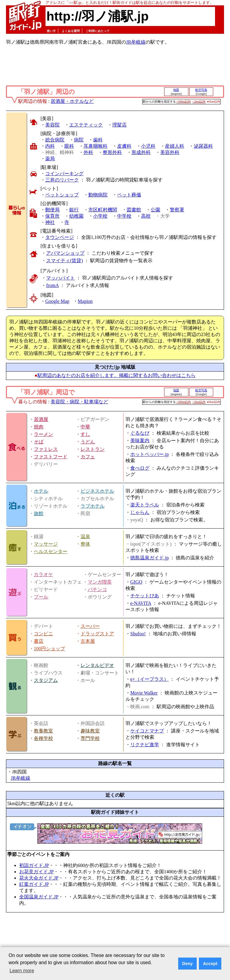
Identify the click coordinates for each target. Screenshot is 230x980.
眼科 (69, 146)
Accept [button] (210, 964)
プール (41, 597)
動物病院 (98, 195)
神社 (50, 222)
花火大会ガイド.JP (39, 878)
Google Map (57, 301)
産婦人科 (175, 146)
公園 (155, 210)
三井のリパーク (62, 180)
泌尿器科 (203, 146)
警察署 (177, 210)
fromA (52, 285)
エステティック (86, 125)
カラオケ (43, 574)
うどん (88, 442)
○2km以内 (199, 101)
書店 (39, 641)
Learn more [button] (22, 971)
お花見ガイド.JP (36, 872)
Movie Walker (144, 693)
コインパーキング (64, 174)
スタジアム (46, 680)
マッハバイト (60, 278)
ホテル (41, 491)
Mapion (85, 301)
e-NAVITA (141, 603)
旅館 (39, 513)
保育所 (52, 216)
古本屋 (88, 641)
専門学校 (90, 738)
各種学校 (43, 738)
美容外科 (170, 152)
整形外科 (112, 152)
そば (39, 442)
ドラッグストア (97, 634)
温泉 (85, 536)
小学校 (100, 216)
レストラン (93, 449)
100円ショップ (49, 649)
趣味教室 (90, 731)
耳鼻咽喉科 (96, 146)
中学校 (124, 216)
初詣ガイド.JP (34, 865)
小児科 (148, 146)
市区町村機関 (103, 210)
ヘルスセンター (51, 551)
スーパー (90, 626)
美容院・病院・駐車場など (79, 402)
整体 (85, 544)
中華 (85, 427)
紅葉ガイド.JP (34, 884)
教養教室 (43, 731)
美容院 (52, 125)
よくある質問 (71, 31)
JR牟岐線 (136, 42)
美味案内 (140, 441)
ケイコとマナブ (147, 731)
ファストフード (51, 457)
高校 (146, 216)
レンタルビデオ (97, 665)
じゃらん (140, 512)
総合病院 (55, 140)
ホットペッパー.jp (149, 454)
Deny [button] (187, 964)
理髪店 (119, 125)
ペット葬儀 (129, 195)
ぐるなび (140, 433)
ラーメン (43, 434)
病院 (79, 140)
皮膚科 (124, 146)
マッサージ (46, 544)
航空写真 (201, 90)
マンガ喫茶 (100, 582)
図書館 (134, 210)
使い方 (51, 31)
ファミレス (46, 449)
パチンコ (97, 589)
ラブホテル (93, 506)
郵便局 (52, 210)
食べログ (140, 468)
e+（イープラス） (149, 679)
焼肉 (39, 427)
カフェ (88, 457)
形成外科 (141, 152)
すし (85, 434)
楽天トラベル (145, 505)
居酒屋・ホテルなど (72, 101)
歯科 (98, 140)
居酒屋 (41, 419)
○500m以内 (184, 101)
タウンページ (60, 237)
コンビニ (43, 634)
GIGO (136, 582)
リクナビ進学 (145, 745)
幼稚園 (76, 216)
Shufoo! (138, 634)
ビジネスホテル (97, 491)
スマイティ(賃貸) (65, 261)
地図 (176, 90)
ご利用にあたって (98, 31)
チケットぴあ (145, 596)
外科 (88, 152)
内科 (50, 146)
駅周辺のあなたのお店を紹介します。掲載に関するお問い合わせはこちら (116, 375)
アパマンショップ (65, 253)
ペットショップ (62, 195)
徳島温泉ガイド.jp (149, 558)
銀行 (74, 210)
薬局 (50, 159)
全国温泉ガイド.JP (39, 897)
